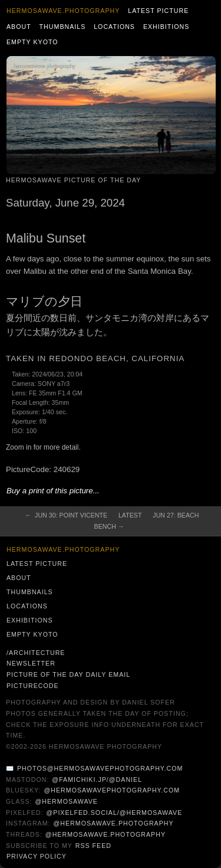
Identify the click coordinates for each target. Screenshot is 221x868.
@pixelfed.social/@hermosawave (114, 813)
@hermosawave (66, 801)
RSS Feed (93, 846)
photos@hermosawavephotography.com (100, 768)
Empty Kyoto (32, 42)
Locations (114, 27)
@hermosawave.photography (113, 823)
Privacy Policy (37, 856)
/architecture (36, 653)
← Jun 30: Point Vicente (67, 515)
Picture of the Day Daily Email (68, 674)
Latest (130, 515)
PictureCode (33, 686)
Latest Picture (158, 11)
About (19, 27)
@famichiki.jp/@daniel (97, 779)
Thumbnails (63, 27)
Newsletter (31, 663)
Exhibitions (166, 27)
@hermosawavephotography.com (112, 790)
